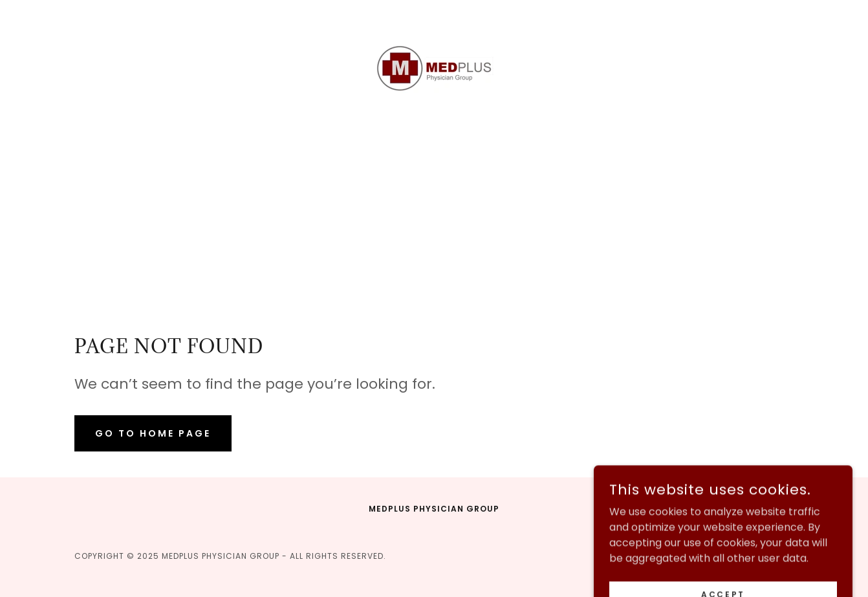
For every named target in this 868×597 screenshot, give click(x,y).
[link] (434, 68)
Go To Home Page (153, 433)
